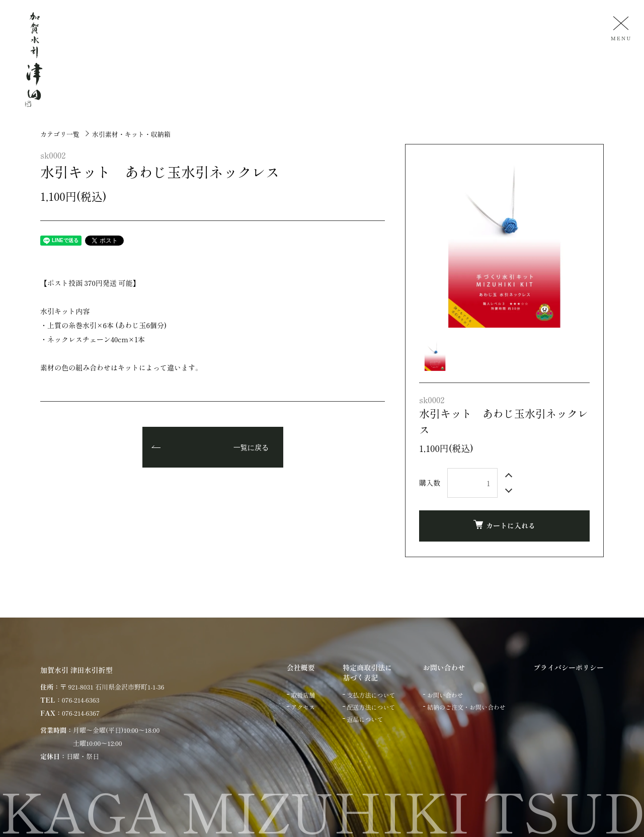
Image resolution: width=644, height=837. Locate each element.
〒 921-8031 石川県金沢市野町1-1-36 (112, 687)
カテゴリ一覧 (60, 134)
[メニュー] (620, 28)
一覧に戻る (251, 448)
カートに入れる (504, 525)
